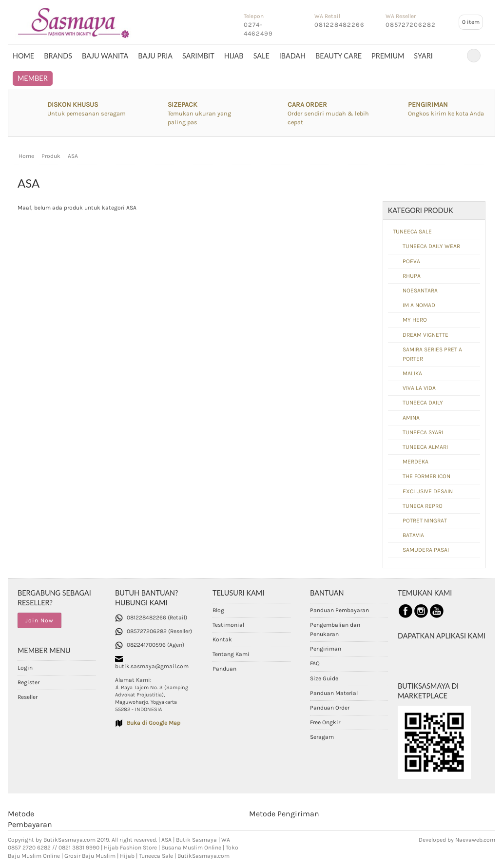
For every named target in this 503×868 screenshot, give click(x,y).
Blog (218, 610)
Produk (51, 156)
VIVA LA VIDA (419, 388)
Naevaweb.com (475, 840)
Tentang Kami (231, 654)
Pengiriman (326, 649)
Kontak (222, 639)
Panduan (224, 669)
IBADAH (292, 56)
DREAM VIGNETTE (426, 335)
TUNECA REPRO (423, 506)
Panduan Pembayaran (339, 610)
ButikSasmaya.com (69, 840)
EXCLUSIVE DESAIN (428, 491)
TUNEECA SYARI (423, 432)
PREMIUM (388, 56)
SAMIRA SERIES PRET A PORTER (432, 354)
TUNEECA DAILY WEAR (431, 246)
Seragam (322, 737)
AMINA (411, 418)
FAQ (315, 663)
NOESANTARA (420, 290)
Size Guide (324, 678)
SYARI (423, 56)
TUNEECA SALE (412, 231)
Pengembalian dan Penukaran (335, 629)
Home (23, 56)
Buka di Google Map (154, 723)
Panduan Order (330, 708)
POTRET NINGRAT (425, 521)
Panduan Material (334, 693)
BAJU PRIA (155, 56)
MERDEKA (416, 462)
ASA (73, 156)
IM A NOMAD (419, 305)
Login (25, 668)
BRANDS (58, 56)
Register (29, 682)
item (471, 22)
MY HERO (415, 320)
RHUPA (412, 276)
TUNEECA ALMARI (425, 447)
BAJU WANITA (105, 56)
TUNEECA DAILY (423, 403)
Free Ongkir (325, 722)
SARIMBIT (198, 56)
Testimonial (228, 625)
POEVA (411, 261)
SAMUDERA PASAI (426, 550)
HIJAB (234, 56)
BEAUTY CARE (339, 56)
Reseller (28, 697)
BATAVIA (413, 535)
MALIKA (412, 373)
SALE (261, 56)
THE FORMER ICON (426, 476)
